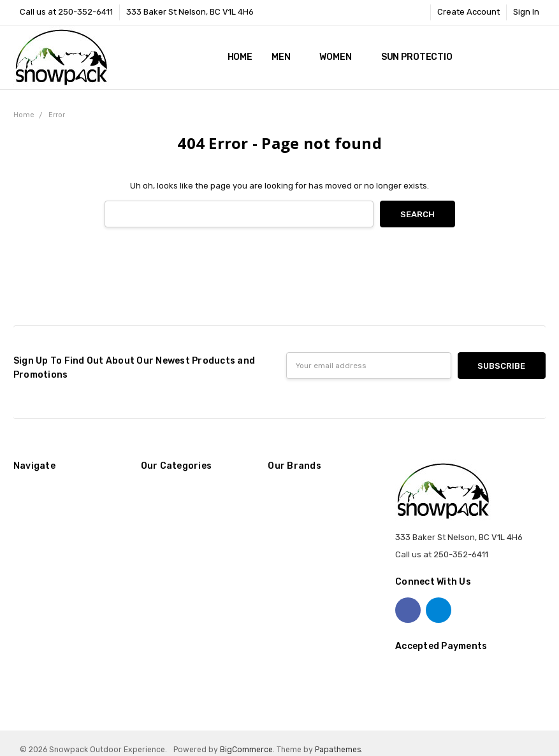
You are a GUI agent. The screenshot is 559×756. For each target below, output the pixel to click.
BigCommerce (246, 750)
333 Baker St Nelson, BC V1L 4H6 (190, 12)
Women (340, 57)
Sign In (526, 12)
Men (286, 57)
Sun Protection (420, 57)
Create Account (468, 12)
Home (240, 57)
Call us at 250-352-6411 (66, 12)
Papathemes (338, 750)
